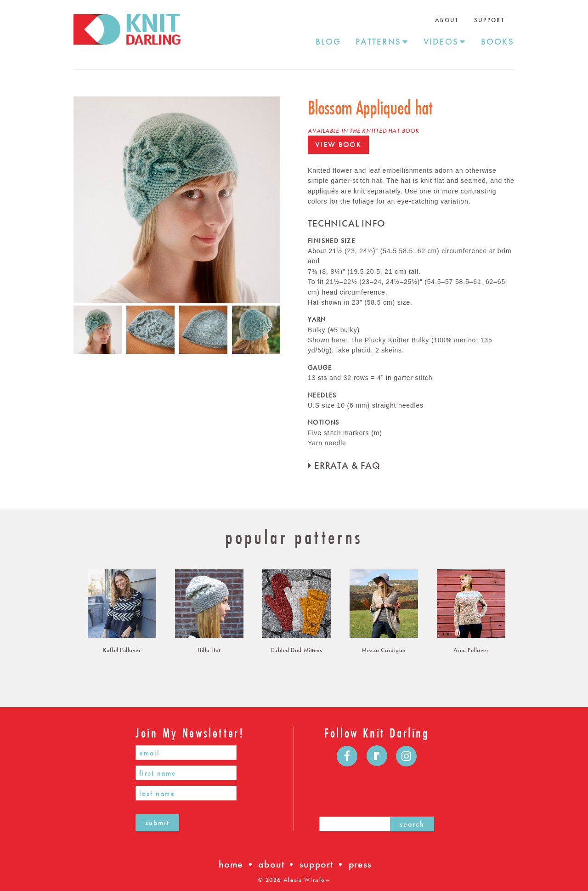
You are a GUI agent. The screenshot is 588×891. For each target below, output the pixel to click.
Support (489, 20)
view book (338, 145)
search (412, 824)
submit (157, 823)
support (316, 864)
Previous (67, 200)
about (271, 864)
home (231, 864)
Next (287, 200)
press (360, 864)
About (447, 20)
